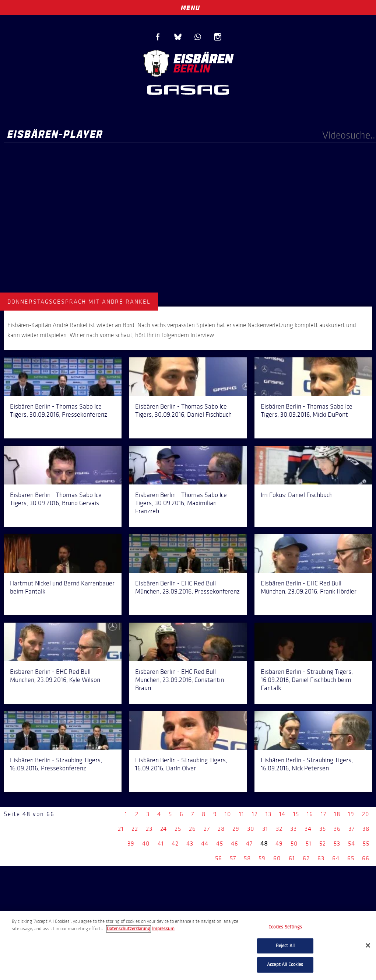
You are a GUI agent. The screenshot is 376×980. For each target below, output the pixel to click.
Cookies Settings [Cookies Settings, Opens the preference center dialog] (285, 927)
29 (236, 829)
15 (296, 814)
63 (321, 858)
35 (323, 829)
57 (233, 858)
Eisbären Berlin (188, 62)
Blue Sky (178, 37)
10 (228, 814)
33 (294, 829)
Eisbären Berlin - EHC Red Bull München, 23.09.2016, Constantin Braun (180, 680)
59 (262, 858)
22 (135, 829)
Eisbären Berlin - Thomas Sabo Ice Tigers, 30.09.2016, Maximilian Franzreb (181, 503)
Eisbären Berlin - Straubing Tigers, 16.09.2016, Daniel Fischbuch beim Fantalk (307, 680)
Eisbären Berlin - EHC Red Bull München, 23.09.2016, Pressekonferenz (187, 587)
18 (337, 814)
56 (219, 858)
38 (366, 829)
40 (146, 843)
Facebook (158, 37)
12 (255, 814)
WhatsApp (198, 37)
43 (190, 843)
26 (192, 829)
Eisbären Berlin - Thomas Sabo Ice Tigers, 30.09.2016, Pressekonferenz (59, 410)
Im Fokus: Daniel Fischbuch (297, 495)
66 (366, 858)
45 (220, 843)
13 (268, 814)
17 (324, 814)
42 (175, 843)
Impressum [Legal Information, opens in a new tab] (163, 929)
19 (351, 814)
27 (207, 829)
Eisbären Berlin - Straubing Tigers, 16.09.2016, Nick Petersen (307, 764)
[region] (188, 945)
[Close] (368, 945)
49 (279, 843)
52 (323, 843)
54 (352, 843)
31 (265, 829)
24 (164, 829)
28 (221, 829)
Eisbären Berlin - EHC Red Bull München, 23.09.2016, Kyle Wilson (55, 676)
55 (366, 843)
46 (235, 843)
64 (336, 858)
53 (337, 843)
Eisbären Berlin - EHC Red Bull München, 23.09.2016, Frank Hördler (309, 587)
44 (205, 843)
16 (310, 814)
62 (306, 858)
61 (292, 858)
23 (149, 829)
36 (337, 829)
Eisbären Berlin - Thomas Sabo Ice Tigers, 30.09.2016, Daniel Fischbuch (183, 410)
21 (121, 829)
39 (131, 843)
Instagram (218, 37)
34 (308, 829)
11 (242, 814)
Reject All (285, 946)
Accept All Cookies (285, 965)
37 (352, 829)
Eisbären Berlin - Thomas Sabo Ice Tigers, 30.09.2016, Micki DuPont (307, 410)
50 (294, 843)
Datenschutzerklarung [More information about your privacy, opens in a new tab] (129, 929)
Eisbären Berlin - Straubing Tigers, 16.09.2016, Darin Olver (181, 764)
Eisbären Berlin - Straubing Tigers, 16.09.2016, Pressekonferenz (56, 764)
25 (178, 829)
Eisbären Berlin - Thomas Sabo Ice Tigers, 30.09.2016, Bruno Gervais (56, 499)
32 (279, 829)
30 (251, 829)
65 (351, 858)
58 (247, 858)
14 (282, 814)
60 (277, 858)
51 (309, 843)
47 (249, 843)
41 (161, 843)
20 (366, 814)
